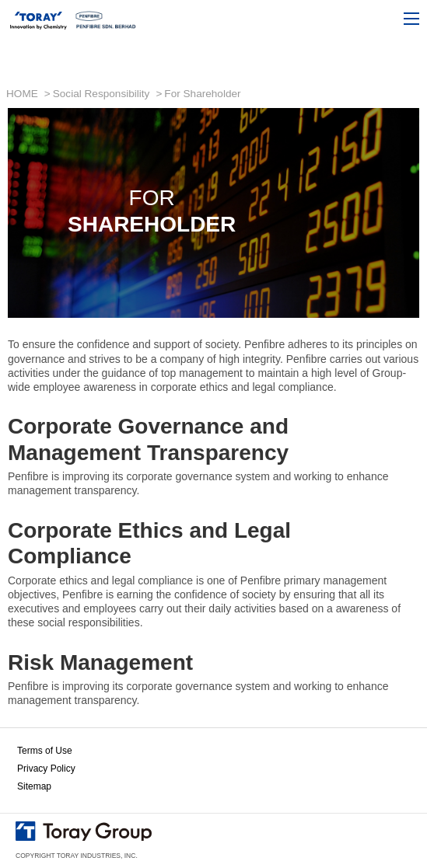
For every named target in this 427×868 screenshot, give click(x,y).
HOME (22, 94)
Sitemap (34, 786)
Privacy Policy (46, 769)
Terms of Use (45, 751)
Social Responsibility (101, 94)
